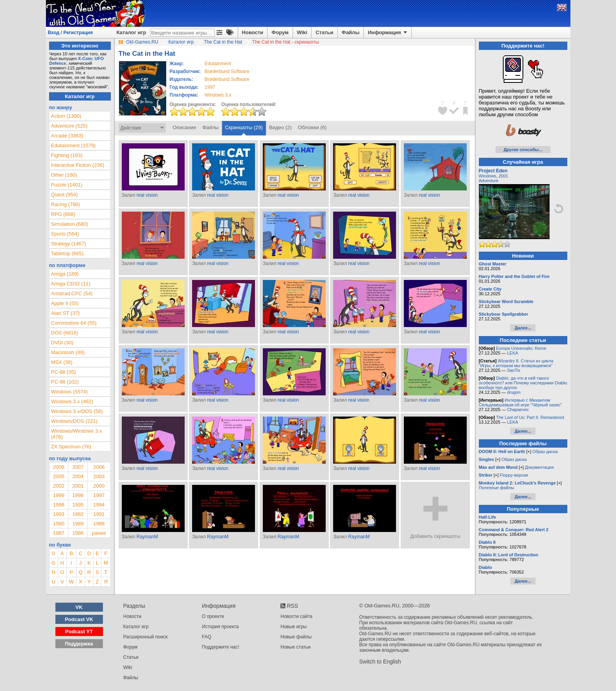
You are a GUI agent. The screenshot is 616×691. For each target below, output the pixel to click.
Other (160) (64, 175)
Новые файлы (296, 637)
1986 (78, 533)
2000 (99, 486)
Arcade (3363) (67, 136)
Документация (539, 467)
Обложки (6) (312, 127)
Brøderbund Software (227, 71)
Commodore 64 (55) (74, 323)
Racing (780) (66, 204)
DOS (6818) (65, 333)
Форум (280, 32)
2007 (78, 467)
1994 (99, 505)
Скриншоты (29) (244, 127)
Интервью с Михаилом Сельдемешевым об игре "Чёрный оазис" (521, 402)
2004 (78, 476)
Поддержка (79, 644)
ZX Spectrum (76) (71, 447)
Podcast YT (79, 632)
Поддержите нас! (221, 647)
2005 (59, 476)
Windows (488, 176)
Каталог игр (131, 32)
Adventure (489, 181)
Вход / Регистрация (71, 33)
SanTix (514, 370)
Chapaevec (518, 409)
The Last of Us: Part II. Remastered (530, 417)
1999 (59, 495)
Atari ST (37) (65, 313)
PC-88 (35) (64, 372)
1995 (78, 505)
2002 (59, 486)
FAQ (207, 637)
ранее (99, 533)
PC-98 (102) (65, 382)
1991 (99, 514)
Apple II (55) (65, 303)
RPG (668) (63, 214)
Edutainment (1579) (73, 145)
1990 (59, 524)
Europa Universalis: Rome (521, 348)
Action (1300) (66, 116)
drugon (514, 392)
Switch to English (380, 662)
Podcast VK (79, 619)
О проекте (213, 616)
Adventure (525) (69, 126)
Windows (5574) (70, 392)
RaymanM (147, 537)
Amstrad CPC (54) (72, 293)
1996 (59, 505)
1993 (59, 514)
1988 (99, 524)
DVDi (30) (62, 343)
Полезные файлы (497, 488)
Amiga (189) (65, 274)
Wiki (302, 32)
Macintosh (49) (68, 352)
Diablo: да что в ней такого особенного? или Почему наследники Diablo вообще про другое (523, 383)
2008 (59, 467)
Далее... (523, 328)
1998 (78, 495)
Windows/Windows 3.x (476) (77, 434)
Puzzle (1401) (67, 185)
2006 (99, 467)
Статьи (324, 32)
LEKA (513, 353)
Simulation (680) (70, 224)
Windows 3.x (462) (72, 401)
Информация (388, 33)
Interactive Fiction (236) (78, 165)
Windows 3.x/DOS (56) (77, 411)
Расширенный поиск (146, 637)
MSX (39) (62, 362)
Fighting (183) (67, 155)
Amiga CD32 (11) (71, 284)
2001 (78, 486)
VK (79, 607)
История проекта (220, 627)
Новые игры (294, 627)
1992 (78, 514)
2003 (99, 476)
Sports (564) (65, 234)
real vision (147, 195)
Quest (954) (65, 195)
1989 (78, 524)
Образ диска (545, 452)
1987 (59, 533)
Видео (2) (280, 127)
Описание (185, 127)
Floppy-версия (514, 475)
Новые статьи (296, 647)
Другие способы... (523, 150)
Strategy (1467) (69, 244)
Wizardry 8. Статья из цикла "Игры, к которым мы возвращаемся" (516, 363)
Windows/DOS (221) (74, 421)
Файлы (351, 32)
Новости (253, 32)
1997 (210, 87)
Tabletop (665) (67, 253)
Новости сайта (296, 616)
